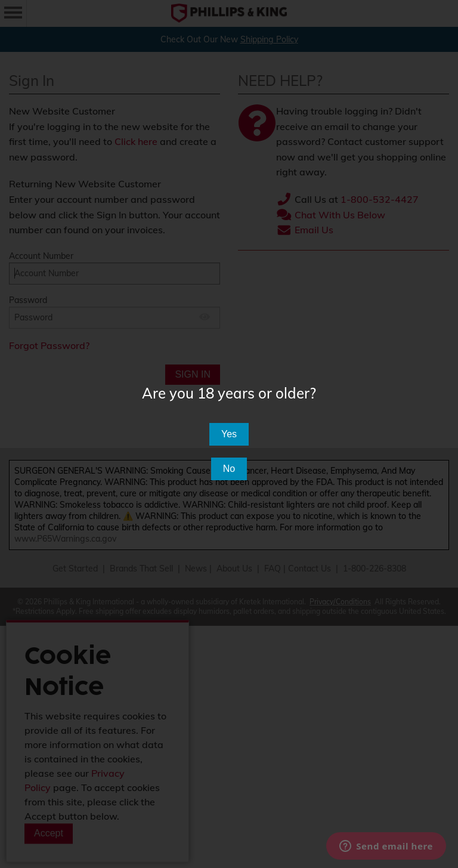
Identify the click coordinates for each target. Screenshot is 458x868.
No (229, 469)
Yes (229, 434)
